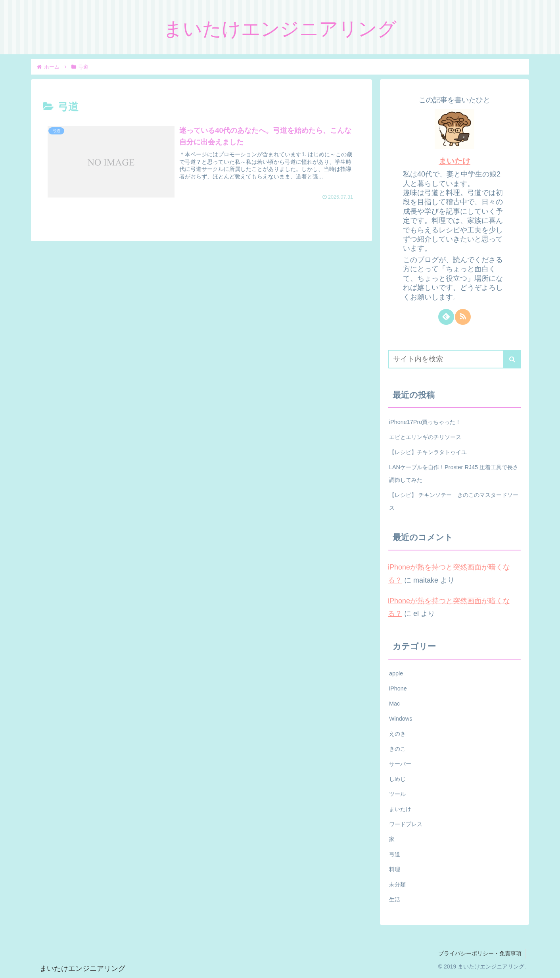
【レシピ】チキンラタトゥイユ (428, 452)
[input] (455, 359)
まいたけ (455, 161)
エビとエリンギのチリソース (425, 437)
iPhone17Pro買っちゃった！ (425, 422)
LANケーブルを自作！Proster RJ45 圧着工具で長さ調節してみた (454, 474)
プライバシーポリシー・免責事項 (480, 953)
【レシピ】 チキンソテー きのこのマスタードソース (454, 501)
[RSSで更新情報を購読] (463, 317)
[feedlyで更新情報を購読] (446, 317)
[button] (512, 359)
